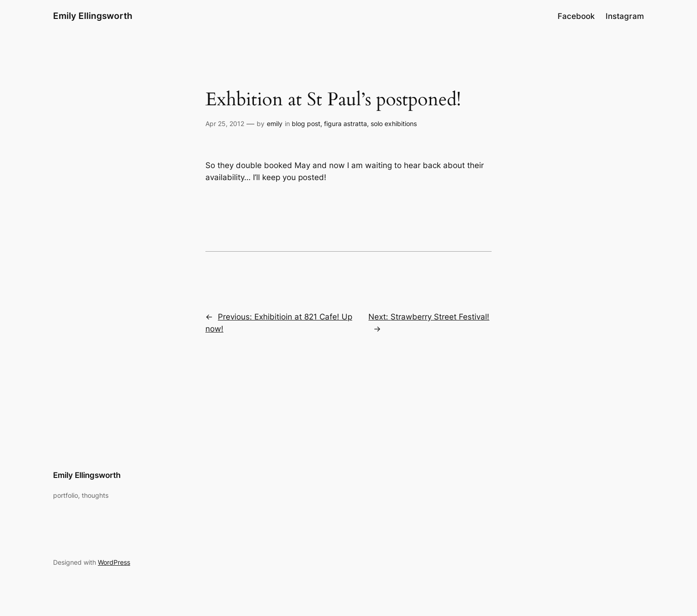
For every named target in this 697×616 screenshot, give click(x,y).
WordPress (114, 562)
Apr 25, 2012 (225, 124)
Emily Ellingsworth (93, 16)
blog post (306, 124)
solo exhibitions (394, 124)
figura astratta (345, 124)
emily (275, 124)
